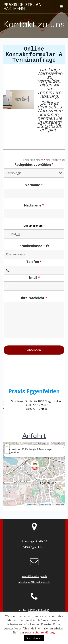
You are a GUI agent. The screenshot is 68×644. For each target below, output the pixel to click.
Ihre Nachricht (34, 298)
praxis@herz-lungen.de (34, 576)
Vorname (34, 185)
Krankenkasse (34, 246)
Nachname (34, 205)
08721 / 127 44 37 (39, 610)
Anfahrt (34, 436)
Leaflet (29, 504)
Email (34, 277)
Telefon (34, 262)
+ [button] (7, 446)
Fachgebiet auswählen (34, 164)
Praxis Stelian (23, 7)
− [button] (7, 451)
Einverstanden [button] (34, 638)
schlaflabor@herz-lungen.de (34, 582)
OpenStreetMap (45, 504)
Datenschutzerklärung (40, 632)
